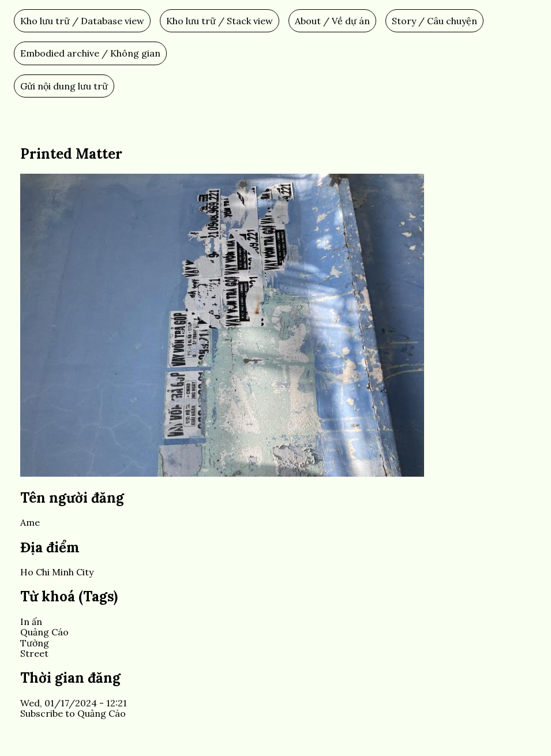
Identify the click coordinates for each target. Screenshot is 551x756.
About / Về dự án (332, 21)
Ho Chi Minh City (57, 572)
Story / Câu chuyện (434, 21)
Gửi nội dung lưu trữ (64, 86)
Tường (35, 643)
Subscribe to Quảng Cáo (73, 713)
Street (34, 653)
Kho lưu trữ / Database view (82, 21)
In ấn (31, 622)
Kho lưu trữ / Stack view (220, 21)
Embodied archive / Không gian (90, 53)
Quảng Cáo (44, 632)
